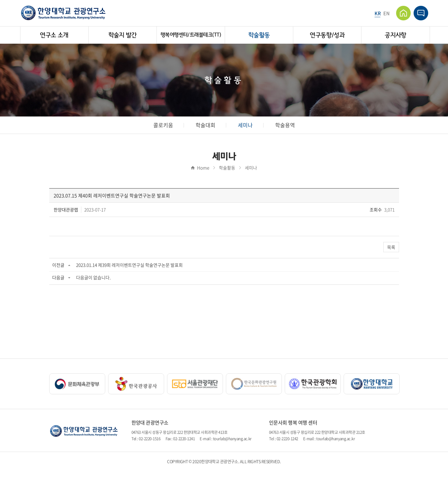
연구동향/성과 (327, 35)
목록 (391, 247)
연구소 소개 (54, 35)
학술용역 (285, 125)
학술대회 (205, 125)
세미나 (245, 125)
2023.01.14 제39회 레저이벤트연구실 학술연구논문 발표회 (129, 265)
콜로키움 (163, 125)
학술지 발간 (123, 35)
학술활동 (259, 35)
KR (377, 13)
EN (386, 13)
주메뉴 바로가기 (0, 0)
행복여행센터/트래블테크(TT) (191, 35)
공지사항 (395, 35)
